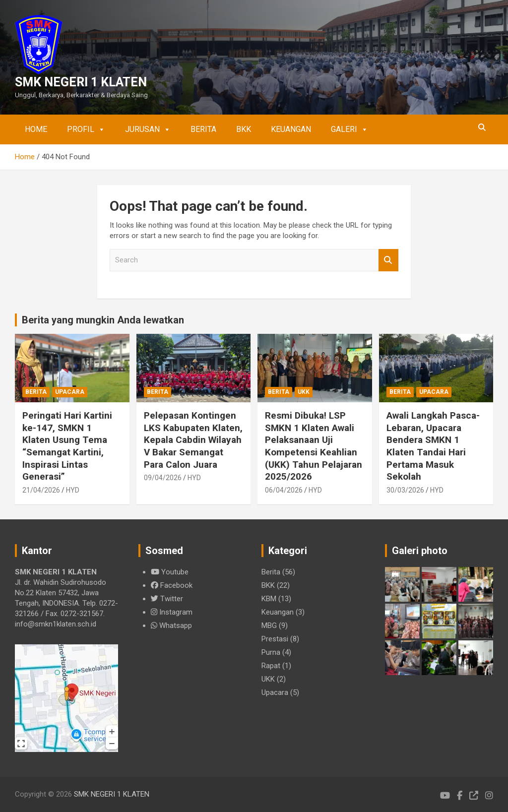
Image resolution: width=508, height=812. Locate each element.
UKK (304, 392)
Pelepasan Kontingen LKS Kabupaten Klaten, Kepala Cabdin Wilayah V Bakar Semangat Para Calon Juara (193, 440)
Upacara (70, 392)
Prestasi (275, 639)
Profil (86, 129)
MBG (269, 625)
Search (388, 260)
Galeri (349, 129)
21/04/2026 (41, 490)
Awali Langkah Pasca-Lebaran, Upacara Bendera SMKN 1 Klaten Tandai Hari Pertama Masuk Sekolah (433, 446)
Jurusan (148, 129)
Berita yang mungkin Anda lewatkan (103, 320)
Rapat (271, 666)
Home (36, 129)
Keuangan (291, 129)
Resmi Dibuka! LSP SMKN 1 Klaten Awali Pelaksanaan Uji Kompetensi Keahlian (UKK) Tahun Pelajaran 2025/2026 (314, 446)
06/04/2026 (284, 490)
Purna (271, 652)
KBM (269, 599)
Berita (203, 129)
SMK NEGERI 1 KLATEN (81, 82)
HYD (73, 490)
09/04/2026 (163, 478)
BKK (244, 129)
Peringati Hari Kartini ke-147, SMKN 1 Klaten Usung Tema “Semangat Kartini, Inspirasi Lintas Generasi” (67, 446)
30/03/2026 (405, 490)
